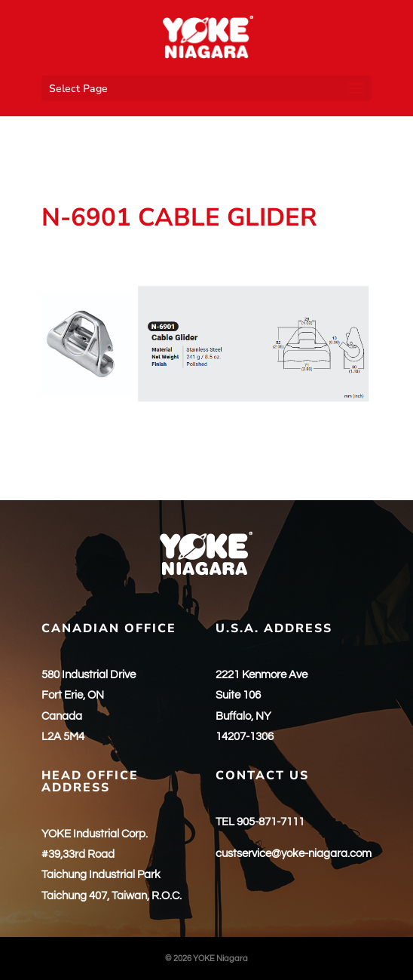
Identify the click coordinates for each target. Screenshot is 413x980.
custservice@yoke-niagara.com (294, 854)
